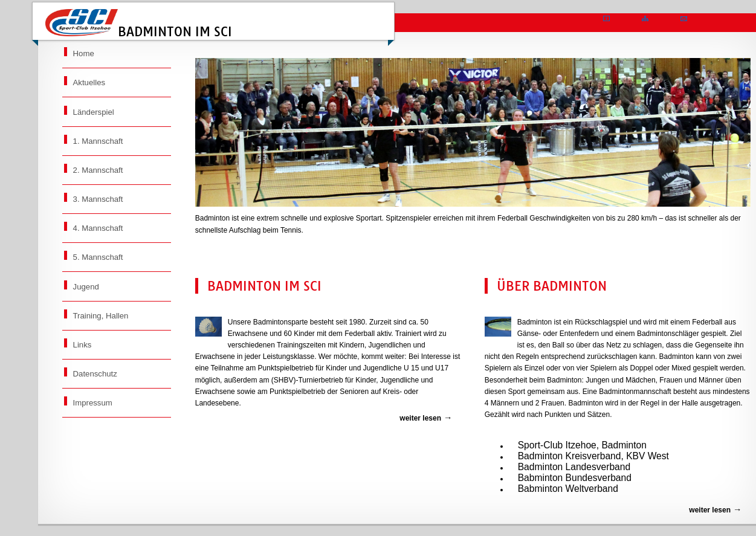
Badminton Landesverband (574, 467)
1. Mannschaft (98, 141)
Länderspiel (94, 112)
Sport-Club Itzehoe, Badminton (582, 445)
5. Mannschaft (98, 257)
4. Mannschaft (98, 228)
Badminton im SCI (139, 24)
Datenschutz (95, 374)
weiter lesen (420, 418)
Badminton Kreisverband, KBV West (593, 456)
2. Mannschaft (98, 170)
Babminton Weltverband (568, 489)
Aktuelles (89, 82)
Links (82, 345)
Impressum (93, 403)
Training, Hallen (101, 316)
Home (84, 53)
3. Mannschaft (98, 199)
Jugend (86, 287)
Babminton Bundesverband (575, 478)
